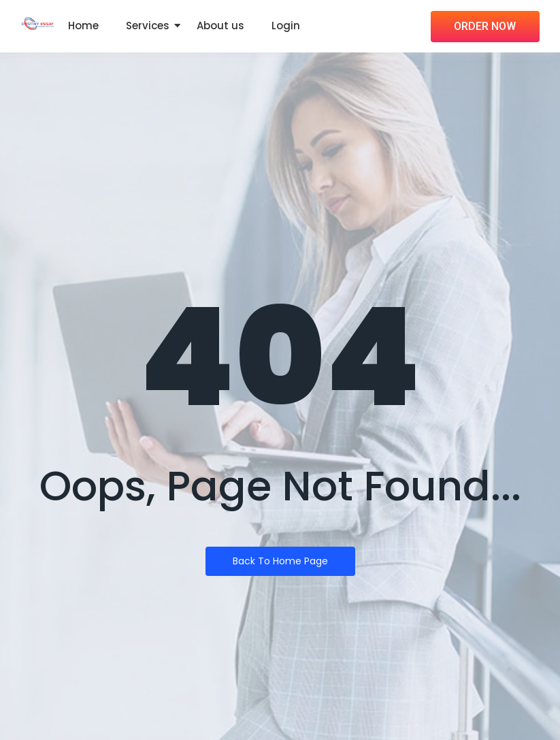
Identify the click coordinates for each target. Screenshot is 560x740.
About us (220, 26)
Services (148, 26)
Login (286, 26)
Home (83, 26)
